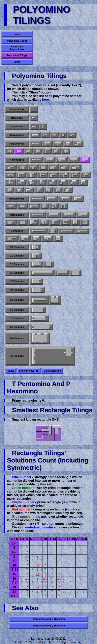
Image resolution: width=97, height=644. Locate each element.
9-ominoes (17, 231)
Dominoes (17, 118)
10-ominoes (17, 247)
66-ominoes (17, 338)
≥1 (27, 556)
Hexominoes (17, 160)
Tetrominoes (17, 135)
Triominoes (17, 127)
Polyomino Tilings (17, 55)
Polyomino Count (17, 41)
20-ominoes (17, 300)
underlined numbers (41, 527)
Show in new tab (29, 371)
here (46, 100)
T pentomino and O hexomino (48, 619)
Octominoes (17, 215)
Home (17, 34)
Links (17, 62)
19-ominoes (17, 290)
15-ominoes (17, 273)
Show (11, 371)
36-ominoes (17, 327)
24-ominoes (17, 310)
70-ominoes (17, 356)
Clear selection (52, 371)
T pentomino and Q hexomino (48, 626)
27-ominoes (17, 319)
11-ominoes (17, 256)
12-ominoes (17, 264)
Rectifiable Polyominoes (17, 48)
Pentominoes (17, 144)
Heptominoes (17, 199)
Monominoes (17, 109)
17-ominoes (17, 281)
